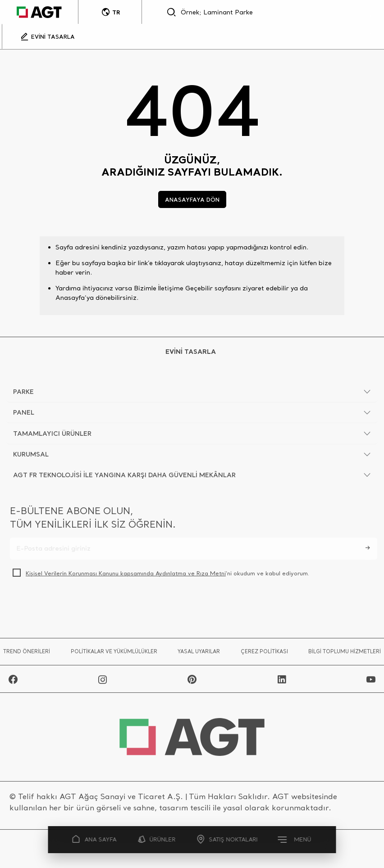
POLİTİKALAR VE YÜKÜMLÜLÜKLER (114, 654)
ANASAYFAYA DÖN (192, 199)
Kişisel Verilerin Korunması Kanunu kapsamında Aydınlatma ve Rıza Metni (126, 576)
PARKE (23, 394)
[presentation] (78, 607)
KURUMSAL (31, 457)
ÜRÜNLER (157, 839)
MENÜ (295, 839)
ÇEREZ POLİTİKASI (264, 654)
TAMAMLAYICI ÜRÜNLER (52, 436)
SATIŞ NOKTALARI (227, 839)
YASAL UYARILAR (199, 654)
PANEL (24, 415)
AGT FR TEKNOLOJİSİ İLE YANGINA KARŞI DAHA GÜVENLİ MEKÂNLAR (124, 477)
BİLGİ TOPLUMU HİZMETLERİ (345, 654)
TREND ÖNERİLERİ (27, 654)
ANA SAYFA (95, 839)
